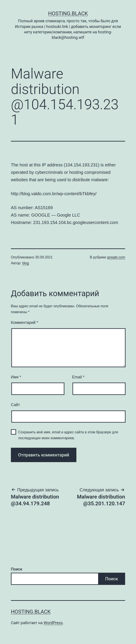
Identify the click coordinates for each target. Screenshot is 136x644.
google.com (116, 257)
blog (26, 263)
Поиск (17, 569)
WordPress (53, 623)
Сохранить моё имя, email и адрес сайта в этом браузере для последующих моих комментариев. (68, 435)
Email (78, 377)
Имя (16, 377)
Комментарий (24, 323)
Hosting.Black (68, 14)
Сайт (15, 405)
